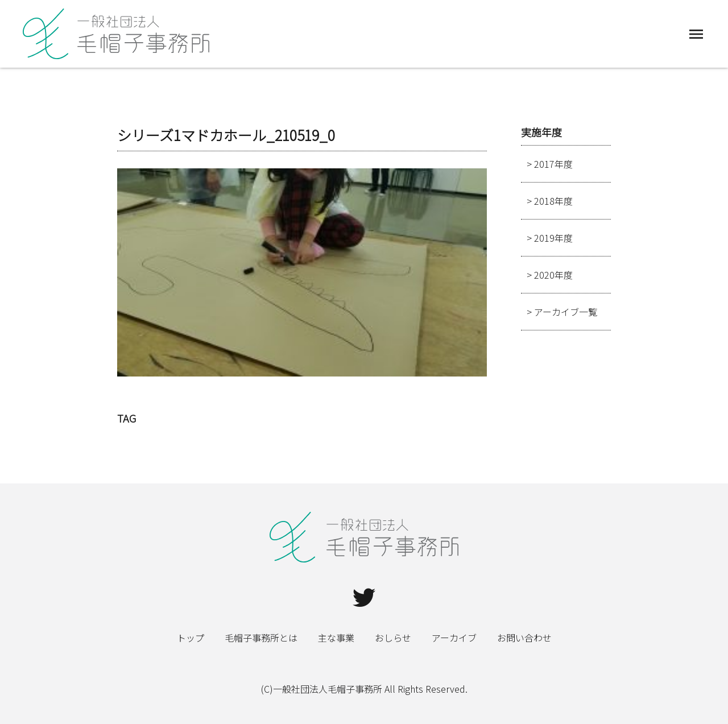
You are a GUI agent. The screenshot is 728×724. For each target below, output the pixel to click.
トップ (191, 638)
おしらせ (393, 638)
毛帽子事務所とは (261, 638)
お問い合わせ (524, 638)
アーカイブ (454, 638)
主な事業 (336, 638)
